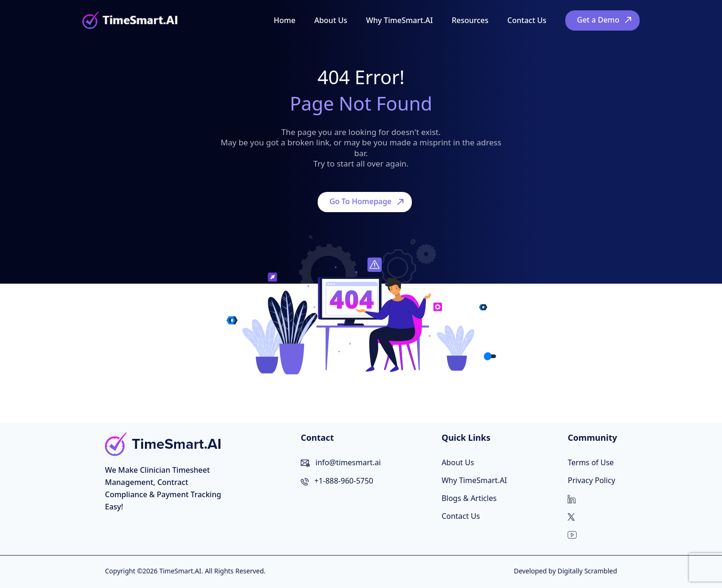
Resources (470, 20)
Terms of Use (591, 462)
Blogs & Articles (469, 498)
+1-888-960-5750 (344, 481)
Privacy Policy (591, 480)
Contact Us (527, 20)
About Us (331, 20)
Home (285, 20)
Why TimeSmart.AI (400, 20)
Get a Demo (598, 20)
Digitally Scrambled (587, 571)
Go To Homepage (361, 201)
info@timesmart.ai (348, 462)
